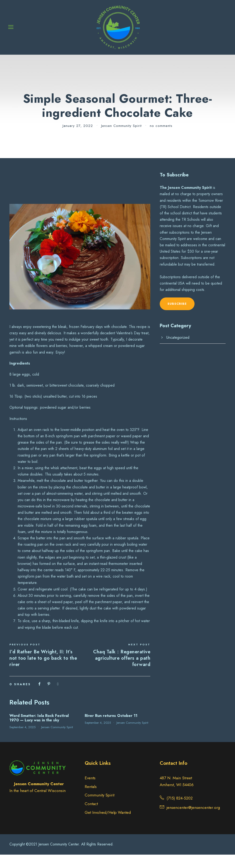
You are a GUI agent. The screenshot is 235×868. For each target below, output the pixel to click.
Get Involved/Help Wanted (108, 826)
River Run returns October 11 (111, 729)
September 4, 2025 (22, 740)
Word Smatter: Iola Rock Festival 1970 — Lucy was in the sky (39, 731)
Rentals (91, 800)
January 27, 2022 (78, 139)
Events (90, 791)
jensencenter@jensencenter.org (193, 821)
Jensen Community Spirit (121, 139)
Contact (91, 817)
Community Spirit (100, 809)
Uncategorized (178, 351)
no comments (161, 139)
